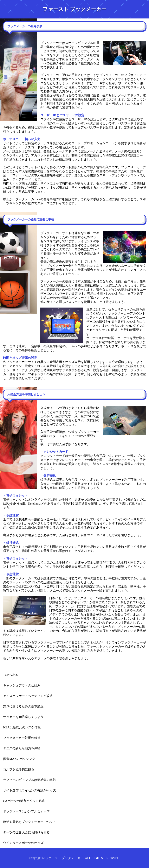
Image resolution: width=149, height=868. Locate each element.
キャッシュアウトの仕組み (22, 685)
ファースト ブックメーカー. (65, 858)
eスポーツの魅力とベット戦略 (24, 801)
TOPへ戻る (11, 675)
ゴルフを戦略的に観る (19, 769)
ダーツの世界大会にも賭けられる (26, 832)
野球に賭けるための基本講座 (23, 706)
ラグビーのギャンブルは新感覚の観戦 (29, 780)
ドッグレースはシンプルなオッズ (26, 811)
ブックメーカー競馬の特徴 (22, 738)
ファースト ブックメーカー (74, 9)
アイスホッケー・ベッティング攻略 (28, 696)
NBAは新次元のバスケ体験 (22, 727)
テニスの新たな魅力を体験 (22, 748)
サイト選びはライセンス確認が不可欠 (29, 790)
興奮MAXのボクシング (19, 759)
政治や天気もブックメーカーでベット (29, 822)
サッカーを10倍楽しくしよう (23, 717)
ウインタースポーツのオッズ (23, 843)
